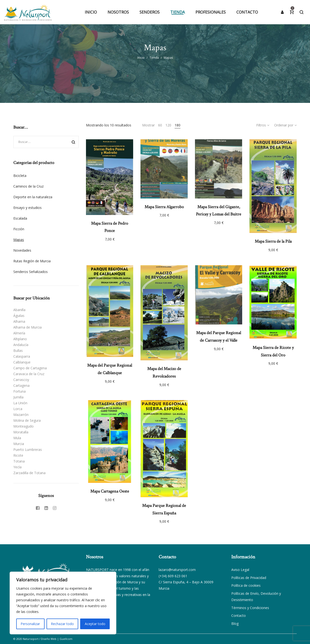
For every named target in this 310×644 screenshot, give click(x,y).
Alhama (19, 321)
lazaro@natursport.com (177, 570)
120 (168, 125)
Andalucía (21, 345)
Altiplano (20, 339)
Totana (19, 461)
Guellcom (66, 639)
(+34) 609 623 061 (173, 576)
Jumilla (18, 397)
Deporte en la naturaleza (33, 197)
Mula (17, 438)
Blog (235, 623)
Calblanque (22, 362)
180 (178, 125)
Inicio (141, 58)
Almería (19, 333)
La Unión (20, 403)
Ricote (18, 455)
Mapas (19, 240)
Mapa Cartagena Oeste (110, 491)
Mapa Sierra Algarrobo (164, 207)
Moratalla (21, 432)
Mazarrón (21, 415)
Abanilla (19, 310)
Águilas (19, 316)
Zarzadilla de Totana (29, 473)
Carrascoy (21, 380)
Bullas (18, 351)
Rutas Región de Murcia (32, 261)
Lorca (18, 409)
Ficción (19, 229)
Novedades (22, 250)
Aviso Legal (240, 570)
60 (160, 125)
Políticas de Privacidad (249, 578)
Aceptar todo (95, 624)
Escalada (20, 218)
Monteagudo (23, 426)
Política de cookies (246, 585)
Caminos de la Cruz (28, 186)
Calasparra (22, 356)
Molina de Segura (27, 420)
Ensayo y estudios (27, 208)
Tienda (154, 58)
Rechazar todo (62, 624)
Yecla (17, 467)
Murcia (19, 444)
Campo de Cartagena (30, 368)
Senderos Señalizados (31, 272)
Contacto (239, 615)
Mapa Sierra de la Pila (273, 241)
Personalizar (30, 624)
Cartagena (21, 385)
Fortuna (19, 391)
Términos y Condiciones (250, 608)
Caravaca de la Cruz (29, 374)
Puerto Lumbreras (28, 450)
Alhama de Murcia (27, 327)
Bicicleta (20, 176)
